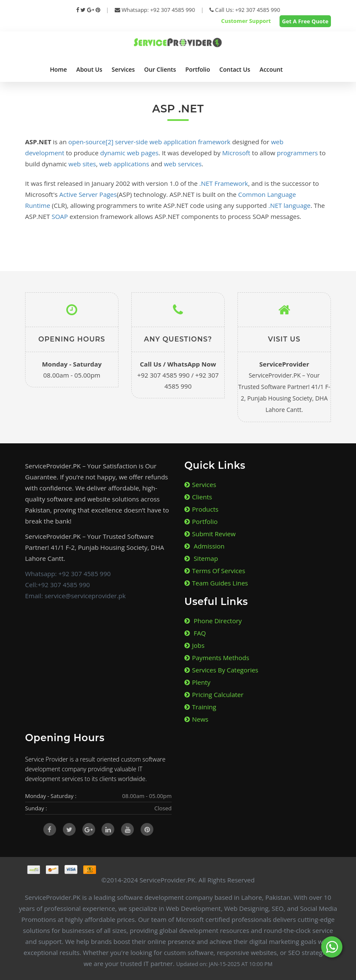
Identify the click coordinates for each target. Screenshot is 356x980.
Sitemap (201, 558)
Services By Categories (221, 670)
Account (271, 69)
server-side (131, 142)
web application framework (190, 142)
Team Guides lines (216, 583)
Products (201, 509)
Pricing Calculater (214, 694)
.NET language (290, 205)
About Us (89, 69)
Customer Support (245, 21)
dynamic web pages (129, 153)
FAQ (195, 633)
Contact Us (235, 69)
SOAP (59, 216)
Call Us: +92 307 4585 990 (245, 10)
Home (58, 69)
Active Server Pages (88, 194)
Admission (205, 546)
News (196, 719)
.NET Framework (224, 183)
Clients (198, 497)
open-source (87, 142)
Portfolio (198, 69)
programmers (297, 153)
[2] (110, 142)
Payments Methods (217, 658)
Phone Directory (213, 621)
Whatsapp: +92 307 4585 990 (154, 10)
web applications (124, 164)
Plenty (197, 682)
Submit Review (210, 534)
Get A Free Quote (305, 21)
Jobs (194, 645)
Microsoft (236, 153)
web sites (82, 164)
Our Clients (160, 69)
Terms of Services (215, 571)
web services (183, 164)
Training (200, 707)
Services (123, 69)
